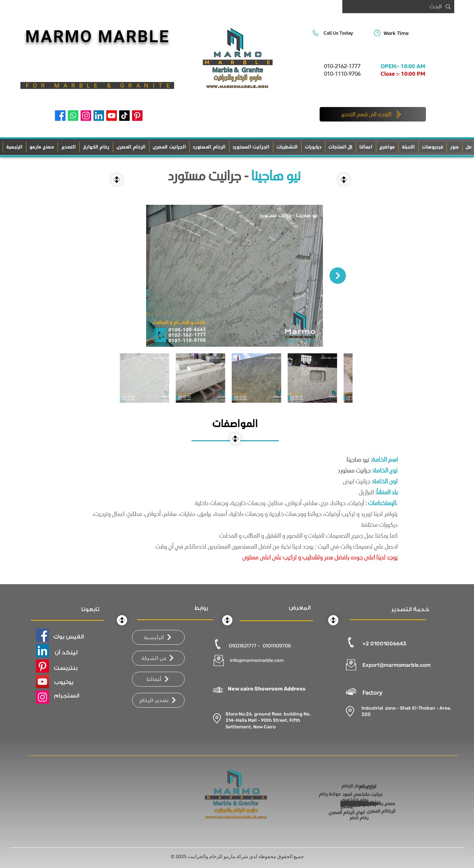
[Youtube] (112, 116)
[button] (287, 147)
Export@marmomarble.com (396, 665)
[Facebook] (60, 116)
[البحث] (399, 7)
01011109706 (277, 645)
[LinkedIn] (99, 116)
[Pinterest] (137, 116)
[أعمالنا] (158, 679)
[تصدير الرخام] (158, 700)
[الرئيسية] (158, 637)
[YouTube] (42, 682)
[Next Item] (338, 276)
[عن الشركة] (158, 658)
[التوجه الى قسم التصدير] (373, 114)
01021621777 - (245, 645)
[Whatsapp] (73, 116)
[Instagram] (86, 116)
